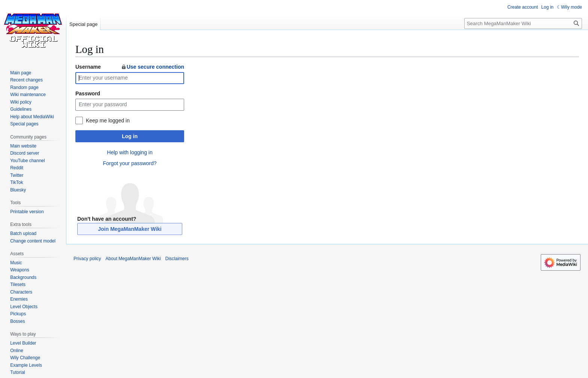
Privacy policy (87, 259)
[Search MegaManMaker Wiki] (523, 23)
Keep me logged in (108, 120)
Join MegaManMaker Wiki (130, 229)
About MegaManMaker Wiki (133, 259)
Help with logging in (130, 152)
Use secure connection (152, 67)
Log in (130, 136)
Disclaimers (177, 259)
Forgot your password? (130, 163)
